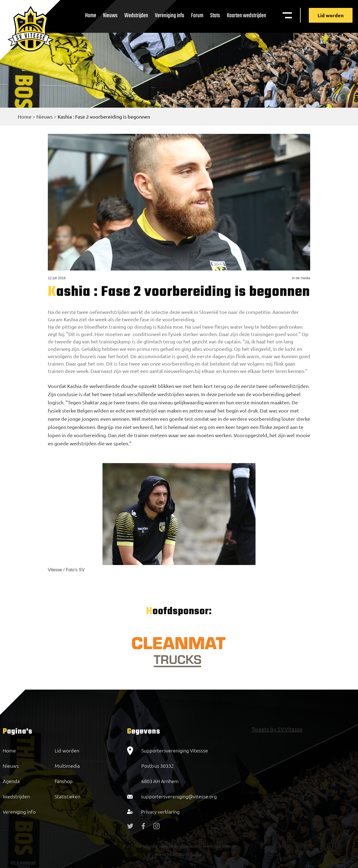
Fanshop (64, 781)
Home (91, 16)
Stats (215, 16)
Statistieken (68, 796)
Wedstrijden (136, 16)
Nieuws (110, 16)
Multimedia (67, 766)
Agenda (11, 781)
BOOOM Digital (187, 854)
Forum (197, 16)
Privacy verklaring (160, 812)
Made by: (164, 854)
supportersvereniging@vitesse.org (179, 796)
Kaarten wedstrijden (247, 16)
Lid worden (331, 15)
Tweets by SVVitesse (277, 729)
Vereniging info (170, 16)
